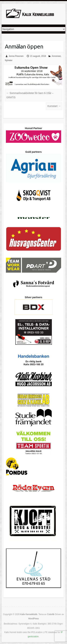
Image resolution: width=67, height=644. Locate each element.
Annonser (56, 56)
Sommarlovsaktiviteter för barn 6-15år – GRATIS (30, 95)
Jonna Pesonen (16, 56)
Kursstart (54, 106)
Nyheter (9, 60)
